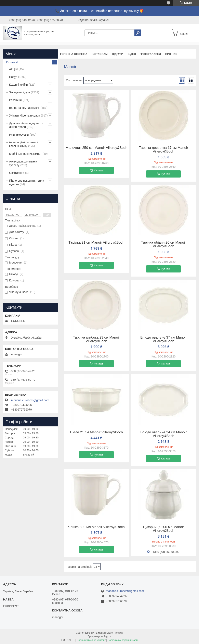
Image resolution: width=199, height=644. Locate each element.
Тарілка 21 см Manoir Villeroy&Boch (96, 243)
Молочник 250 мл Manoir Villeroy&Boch (96, 148)
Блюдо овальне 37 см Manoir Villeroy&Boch (163, 339)
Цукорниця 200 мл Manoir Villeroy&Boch (163, 529)
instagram (100, 54)
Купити (98, 170)
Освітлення (17, 173)
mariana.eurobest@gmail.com (30, 400)
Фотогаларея (151, 54)
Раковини (15, 100)
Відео (132, 54)
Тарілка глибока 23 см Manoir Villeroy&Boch (96, 339)
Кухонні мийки (18, 85)
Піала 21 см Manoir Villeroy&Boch (96, 432)
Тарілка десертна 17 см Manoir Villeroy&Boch (163, 150)
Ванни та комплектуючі (24, 108)
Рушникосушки (19, 135)
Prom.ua (118, 633)
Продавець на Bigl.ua (99, 636)
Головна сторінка (74, 54)
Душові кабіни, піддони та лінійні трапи (26, 125)
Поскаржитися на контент (91, 640)
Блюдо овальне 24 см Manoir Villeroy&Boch (163, 434)
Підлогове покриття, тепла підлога (27, 182)
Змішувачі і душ (19, 92)
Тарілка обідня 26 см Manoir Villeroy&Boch (164, 244)
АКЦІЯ (13, 69)
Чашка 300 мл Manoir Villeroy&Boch (96, 527)
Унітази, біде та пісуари (25, 116)
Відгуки (118, 54)
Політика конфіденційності (123, 640)
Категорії (12, 62)
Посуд (13, 77)
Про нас (171, 54)
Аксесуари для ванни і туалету (24, 163)
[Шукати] (138, 33)
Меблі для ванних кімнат (25, 154)
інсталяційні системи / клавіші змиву (24, 144)
